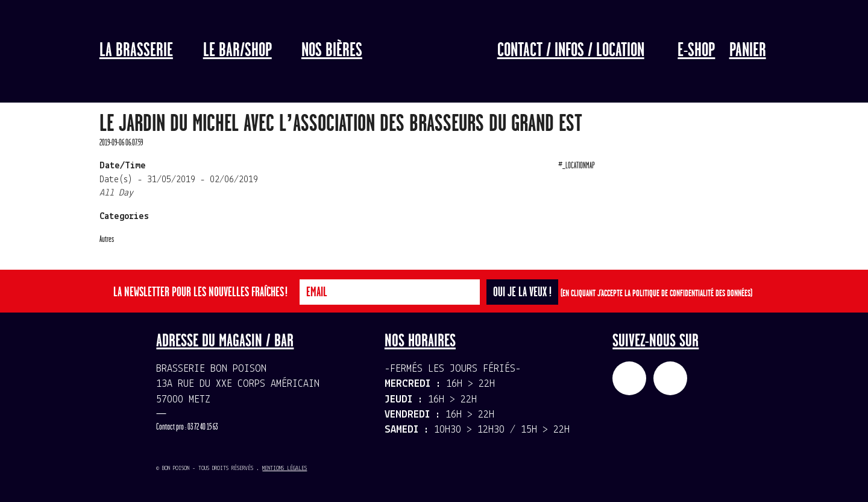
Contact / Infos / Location (571, 51)
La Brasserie (136, 51)
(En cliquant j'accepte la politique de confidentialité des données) (656, 294)
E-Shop (696, 51)
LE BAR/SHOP (237, 51)
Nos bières (332, 51)
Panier (748, 51)
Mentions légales (285, 469)
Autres (107, 239)
